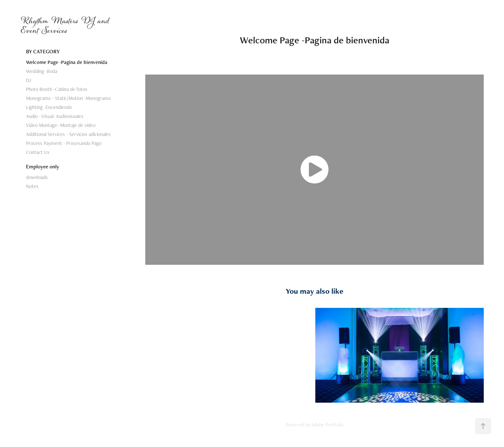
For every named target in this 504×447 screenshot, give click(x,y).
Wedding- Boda (42, 71)
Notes (32, 186)
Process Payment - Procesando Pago (64, 143)
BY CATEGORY (43, 51)
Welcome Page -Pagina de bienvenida (67, 62)
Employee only (43, 166)
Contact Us (38, 152)
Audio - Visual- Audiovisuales (55, 116)
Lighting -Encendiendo (49, 107)
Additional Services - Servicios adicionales (68, 134)
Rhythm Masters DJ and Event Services (66, 26)
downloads (37, 177)
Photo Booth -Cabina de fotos (57, 89)
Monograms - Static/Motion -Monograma (68, 98)
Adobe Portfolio (327, 425)
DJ (29, 80)
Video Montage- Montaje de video (61, 125)
